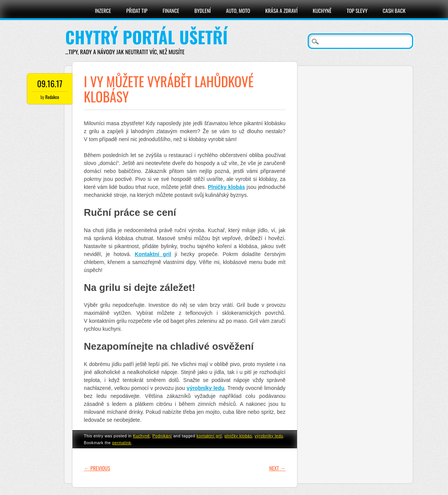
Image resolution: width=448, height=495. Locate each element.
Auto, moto (238, 10)
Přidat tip (137, 10)
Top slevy (357, 10)
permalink (122, 443)
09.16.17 (50, 83)
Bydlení (202, 10)
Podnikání (162, 436)
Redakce (52, 97)
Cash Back (394, 10)
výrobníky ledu (269, 436)
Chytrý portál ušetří (146, 37)
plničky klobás (238, 436)
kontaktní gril (209, 436)
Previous (97, 468)
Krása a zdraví (281, 10)
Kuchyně (322, 10)
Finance (171, 10)
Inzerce (103, 10)
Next (277, 468)
